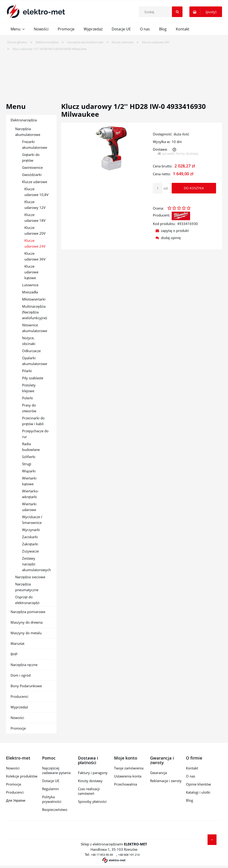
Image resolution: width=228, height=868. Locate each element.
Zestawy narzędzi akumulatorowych (36, 564)
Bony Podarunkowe (26, 686)
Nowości (17, 718)
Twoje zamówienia (129, 768)
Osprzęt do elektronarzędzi (27, 600)
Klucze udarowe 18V (35, 218)
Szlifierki (29, 457)
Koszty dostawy (90, 781)
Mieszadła (30, 292)
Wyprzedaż (19, 707)
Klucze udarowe (35, 182)
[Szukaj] (177, 12)
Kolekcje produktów (22, 776)
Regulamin (50, 789)
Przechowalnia (125, 784)
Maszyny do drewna (27, 622)
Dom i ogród (21, 675)
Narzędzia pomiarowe (28, 612)
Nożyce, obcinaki (29, 341)
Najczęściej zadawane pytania (56, 770)
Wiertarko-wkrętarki (30, 494)
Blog (190, 800)
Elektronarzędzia (24, 120)
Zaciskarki (30, 537)
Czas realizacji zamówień (89, 791)
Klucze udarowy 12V (35, 205)
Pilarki (27, 371)
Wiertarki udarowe (29, 507)
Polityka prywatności (52, 799)
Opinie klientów (198, 784)
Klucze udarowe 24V (35, 243)
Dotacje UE (51, 781)
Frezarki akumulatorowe (35, 145)
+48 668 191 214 (129, 855)
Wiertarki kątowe (29, 481)
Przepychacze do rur (35, 434)
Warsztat (17, 643)
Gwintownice (32, 167)
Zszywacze (30, 551)
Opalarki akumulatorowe (35, 361)
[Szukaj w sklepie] (162, 12)
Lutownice (30, 285)
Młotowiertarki (34, 299)
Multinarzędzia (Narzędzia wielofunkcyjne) (34, 312)
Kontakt (192, 768)
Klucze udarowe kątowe (31, 272)
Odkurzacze (31, 351)
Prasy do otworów (29, 408)
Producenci (19, 696)
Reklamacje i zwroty (166, 781)
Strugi (27, 464)
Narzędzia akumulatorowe (28, 132)
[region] (114, 74)
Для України (16, 800)
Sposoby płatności (92, 801)
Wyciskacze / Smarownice (32, 520)
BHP (14, 654)
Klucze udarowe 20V (35, 230)
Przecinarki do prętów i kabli (33, 421)
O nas (191, 776)
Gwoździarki (32, 175)
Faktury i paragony (93, 773)
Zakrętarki (30, 544)
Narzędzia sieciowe (30, 577)
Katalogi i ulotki (198, 792)
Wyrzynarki (31, 530)
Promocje (18, 728)
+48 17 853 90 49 (102, 855)
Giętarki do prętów (31, 157)
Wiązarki (29, 471)
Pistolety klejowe (29, 388)
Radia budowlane (31, 447)
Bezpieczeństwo (55, 810)
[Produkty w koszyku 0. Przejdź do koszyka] (206, 12)
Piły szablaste (33, 378)
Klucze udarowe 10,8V (36, 192)
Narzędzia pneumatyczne (27, 587)
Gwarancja (158, 773)
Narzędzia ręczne (24, 665)
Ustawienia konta (128, 776)
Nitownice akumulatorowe (35, 328)
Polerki (28, 398)
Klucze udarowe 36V (35, 256)
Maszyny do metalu (26, 633)
